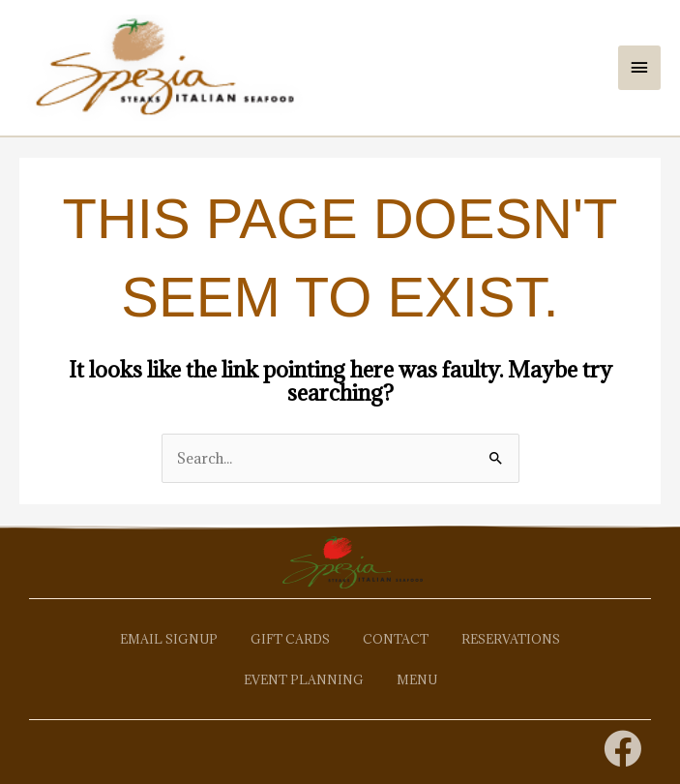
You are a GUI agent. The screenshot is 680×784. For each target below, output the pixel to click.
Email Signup (169, 639)
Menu (417, 679)
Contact (396, 639)
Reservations (511, 639)
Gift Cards (290, 639)
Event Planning (304, 679)
